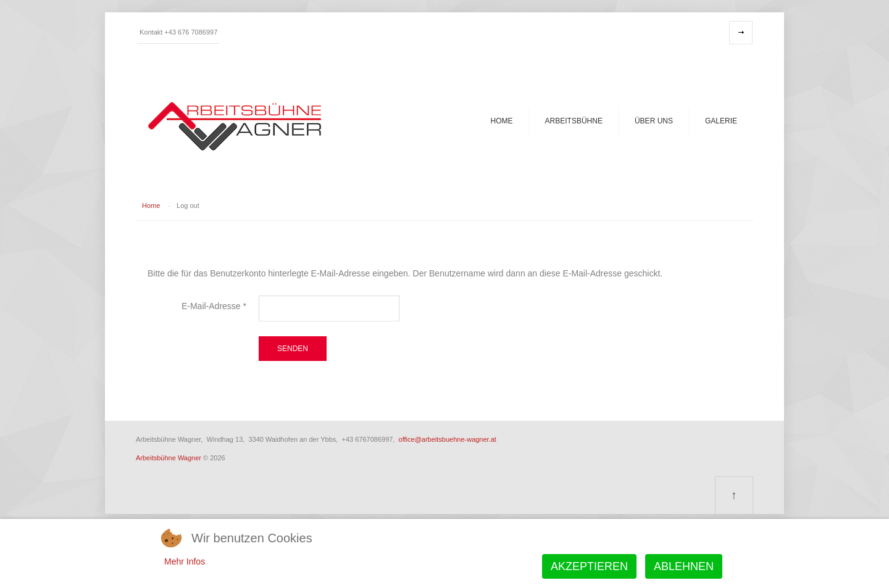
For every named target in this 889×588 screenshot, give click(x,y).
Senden (293, 349)
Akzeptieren (589, 566)
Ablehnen (684, 566)
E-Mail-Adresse (214, 306)
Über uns (654, 121)
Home (502, 121)
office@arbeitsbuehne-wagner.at (448, 439)
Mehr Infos (185, 561)
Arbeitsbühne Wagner (169, 458)
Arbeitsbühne (574, 121)
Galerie (721, 121)
